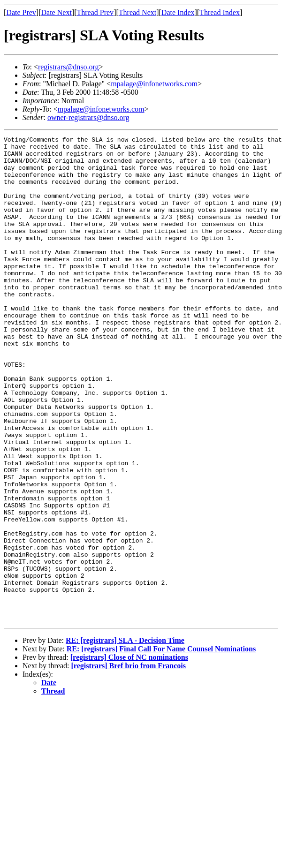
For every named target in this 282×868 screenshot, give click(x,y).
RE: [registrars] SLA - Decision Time (125, 737)
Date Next (57, 12)
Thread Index (220, 12)
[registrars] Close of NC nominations (129, 754)
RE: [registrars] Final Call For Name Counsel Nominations (161, 746)
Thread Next (137, 12)
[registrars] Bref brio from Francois (129, 763)
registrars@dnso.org (69, 67)
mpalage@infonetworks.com (154, 84)
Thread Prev (95, 12)
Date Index (178, 12)
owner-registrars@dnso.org (88, 117)
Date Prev (21, 12)
